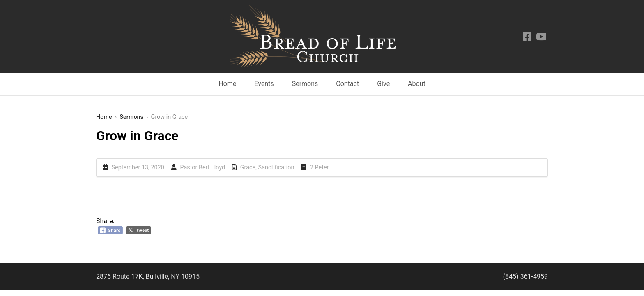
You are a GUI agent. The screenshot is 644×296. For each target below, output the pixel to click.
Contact (347, 84)
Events (264, 84)
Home (227, 84)
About (417, 84)
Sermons (305, 84)
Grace (248, 168)
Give (383, 84)
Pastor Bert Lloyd (202, 168)
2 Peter (320, 168)
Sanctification (276, 168)
